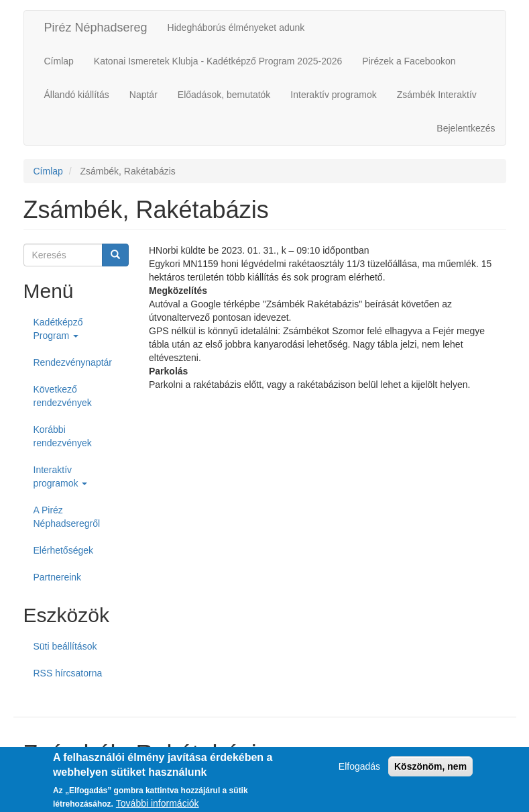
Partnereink (58, 577)
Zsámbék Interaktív (437, 95)
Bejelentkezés (466, 128)
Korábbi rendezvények (63, 436)
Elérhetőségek (64, 550)
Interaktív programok (333, 95)
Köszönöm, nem (430, 770)
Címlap (59, 61)
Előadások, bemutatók (224, 95)
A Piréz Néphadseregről (67, 517)
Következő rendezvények (63, 396)
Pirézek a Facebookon (409, 61)
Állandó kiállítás (77, 95)
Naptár (143, 95)
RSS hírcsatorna (68, 673)
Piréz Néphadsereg (96, 28)
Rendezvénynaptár (73, 362)
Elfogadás (359, 770)
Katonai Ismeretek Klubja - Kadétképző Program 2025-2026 (218, 61)
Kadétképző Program (58, 329)
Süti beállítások (65, 646)
